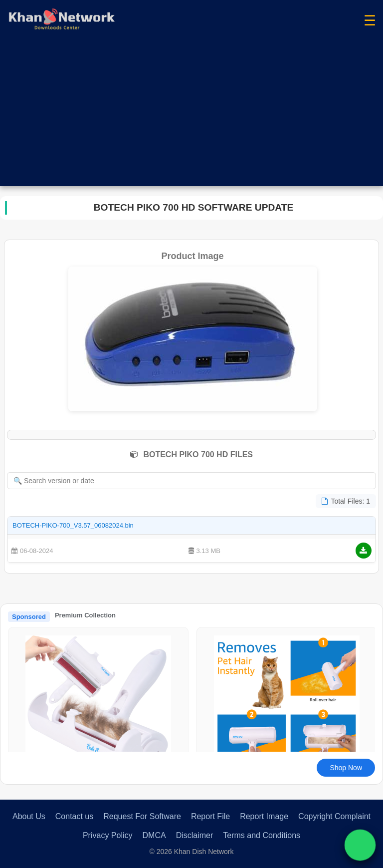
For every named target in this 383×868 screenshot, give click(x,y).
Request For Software (142, 816)
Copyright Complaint (334, 816)
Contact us (74, 816)
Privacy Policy (108, 835)
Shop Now (346, 768)
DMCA (154, 835)
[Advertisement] (191, 116)
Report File (210, 816)
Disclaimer (195, 835)
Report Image (264, 816)
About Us (29, 816)
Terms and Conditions (262, 835)
